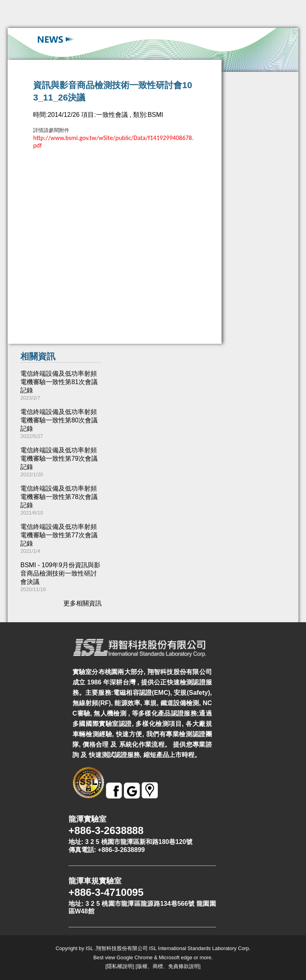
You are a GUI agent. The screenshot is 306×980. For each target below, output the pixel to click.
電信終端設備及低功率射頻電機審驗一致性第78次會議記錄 (59, 497)
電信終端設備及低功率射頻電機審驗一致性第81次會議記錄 (59, 382)
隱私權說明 (120, 966)
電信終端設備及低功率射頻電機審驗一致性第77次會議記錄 (59, 535)
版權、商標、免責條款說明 (168, 966)
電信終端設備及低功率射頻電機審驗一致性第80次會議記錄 (59, 420)
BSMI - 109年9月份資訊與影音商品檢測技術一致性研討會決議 (60, 573)
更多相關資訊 (82, 603)
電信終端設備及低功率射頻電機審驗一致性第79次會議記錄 (59, 458)
